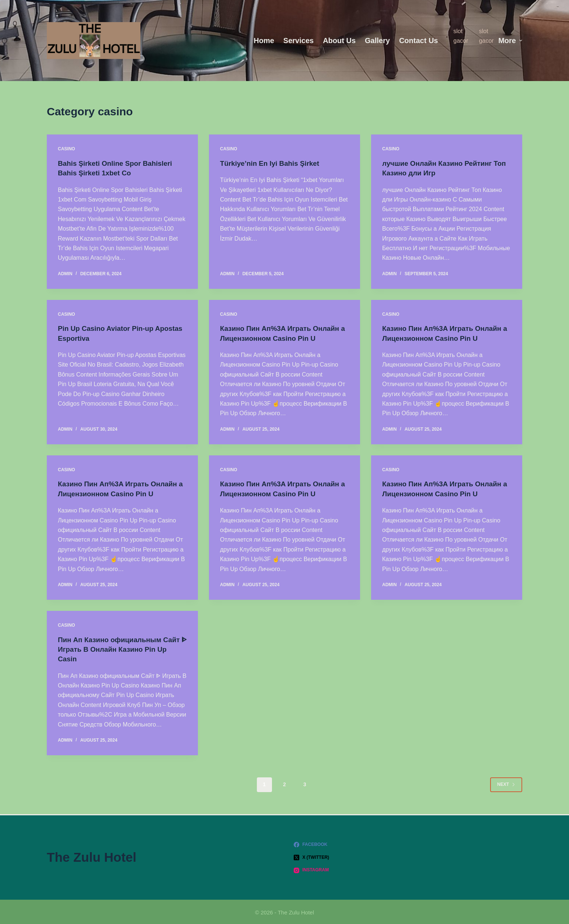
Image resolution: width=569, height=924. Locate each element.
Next (506, 783)
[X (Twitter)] (408, 856)
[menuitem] (448, 41)
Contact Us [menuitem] (419, 41)
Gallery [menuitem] (377, 41)
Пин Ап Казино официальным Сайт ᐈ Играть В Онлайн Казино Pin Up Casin (117, 648)
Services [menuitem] (299, 41)
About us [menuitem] (339, 41)
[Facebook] (408, 843)
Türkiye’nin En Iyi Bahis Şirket (273, 163)
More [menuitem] (510, 41)
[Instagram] (408, 869)
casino (67, 149)
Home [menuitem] (264, 41)
